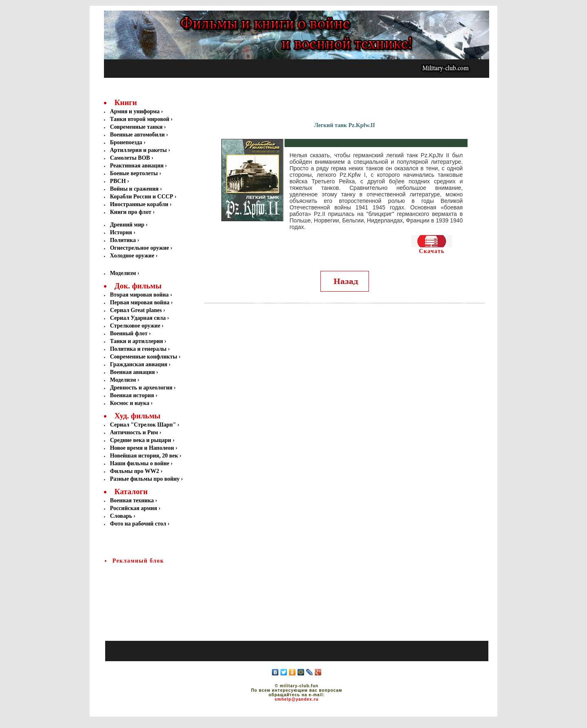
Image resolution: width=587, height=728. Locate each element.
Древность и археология (141, 388)
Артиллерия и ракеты (139, 150)
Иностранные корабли (140, 204)
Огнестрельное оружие (140, 248)
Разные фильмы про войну (145, 479)
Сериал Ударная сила (138, 318)
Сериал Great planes (136, 310)
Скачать (432, 251)
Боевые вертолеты (135, 173)
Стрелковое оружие (135, 326)
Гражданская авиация (139, 364)
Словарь (121, 516)
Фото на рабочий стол (138, 524)
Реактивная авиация (138, 166)
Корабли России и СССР (142, 197)
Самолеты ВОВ (131, 158)
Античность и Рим (134, 432)
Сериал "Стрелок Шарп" (143, 425)
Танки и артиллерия (137, 341)
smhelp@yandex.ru (297, 699)
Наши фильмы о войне (140, 463)
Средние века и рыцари (141, 440)
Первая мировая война (140, 302)
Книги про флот (131, 212)
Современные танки (137, 127)
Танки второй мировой (140, 119)
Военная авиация (132, 372)
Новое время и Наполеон (142, 448)
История (122, 232)
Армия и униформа (136, 111)
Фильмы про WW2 (135, 471)
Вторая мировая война (139, 295)
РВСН (119, 181)
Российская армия (134, 508)
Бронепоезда (127, 142)
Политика (124, 240)
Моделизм (123, 273)
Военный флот (129, 333)
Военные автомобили (138, 135)
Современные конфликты (144, 357)
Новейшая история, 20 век (144, 456)
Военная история (132, 395)
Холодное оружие (132, 256)
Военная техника (132, 500)
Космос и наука (130, 403)
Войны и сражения (135, 189)
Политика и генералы (138, 349)
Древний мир (128, 225)
